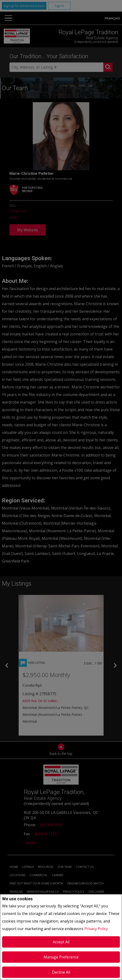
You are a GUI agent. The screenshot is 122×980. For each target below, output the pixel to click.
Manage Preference (61, 957)
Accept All (61, 942)
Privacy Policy (96, 929)
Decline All (61, 972)
